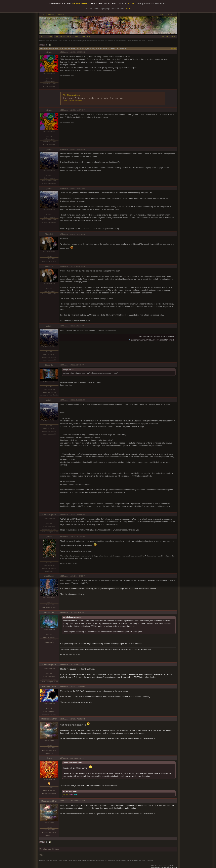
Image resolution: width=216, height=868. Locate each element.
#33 (61, 613)
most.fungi (49, 576)
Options (173, 49)
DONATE (61, 14)
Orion (49, 758)
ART (76, 37)
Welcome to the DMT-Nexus (48, 41)
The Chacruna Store (72, 95)
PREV (42, 45)
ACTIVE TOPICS (169, 37)
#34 (61, 665)
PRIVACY (51, 14)
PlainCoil (49, 234)
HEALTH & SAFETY (63, 37)
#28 (61, 365)
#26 (61, 266)
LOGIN (162, 14)
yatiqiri (49, 149)
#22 (61, 110)
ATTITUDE (86, 37)
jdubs (49, 537)
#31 (61, 537)
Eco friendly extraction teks (84, 41)
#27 (61, 326)
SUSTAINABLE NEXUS (66, 41)
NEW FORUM (80, 4)
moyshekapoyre (49, 515)
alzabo (49, 52)
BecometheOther (49, 719)
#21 (61, 52)
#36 (61, 719)
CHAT (43, 14)
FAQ (43, 37)
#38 (61, 801)
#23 (61, 149)
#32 (61, 576)
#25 (61, 234)
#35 (61, 687)
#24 (61, 188)
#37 (61, 758)
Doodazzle (49, 613)
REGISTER (171, 14)
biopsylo (49, 365)
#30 (61, 515)
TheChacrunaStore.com (72, 101)
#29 (61, 400)
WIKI (50, 37)
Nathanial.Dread (49, 687)
